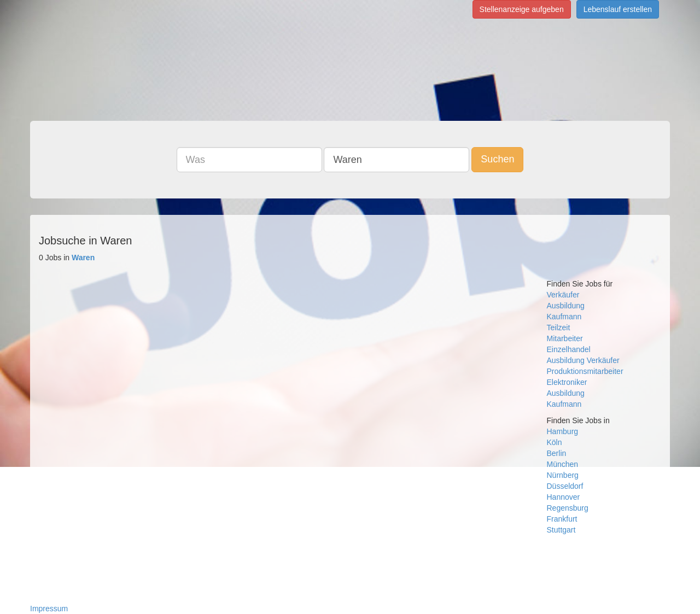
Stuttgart (561, 530)
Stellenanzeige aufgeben (522, 9)
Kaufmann (564, 317)
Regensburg (568, 508)
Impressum (49, 609)
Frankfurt (562, 519)
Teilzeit (559, 328)
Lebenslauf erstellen (618, 9)
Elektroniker (567, 382)
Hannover (564, 497)
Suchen (497, 159)
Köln (555, 442)
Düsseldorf (565, 486)
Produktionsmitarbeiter (585, 371)
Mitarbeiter (565, 338)
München (563, 464)
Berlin (557, 453)
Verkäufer (563, 295)
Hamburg (563, 431)
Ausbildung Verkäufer (583, 360)
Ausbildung (566, 306)
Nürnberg (563, 475)
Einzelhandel (569, 349)
